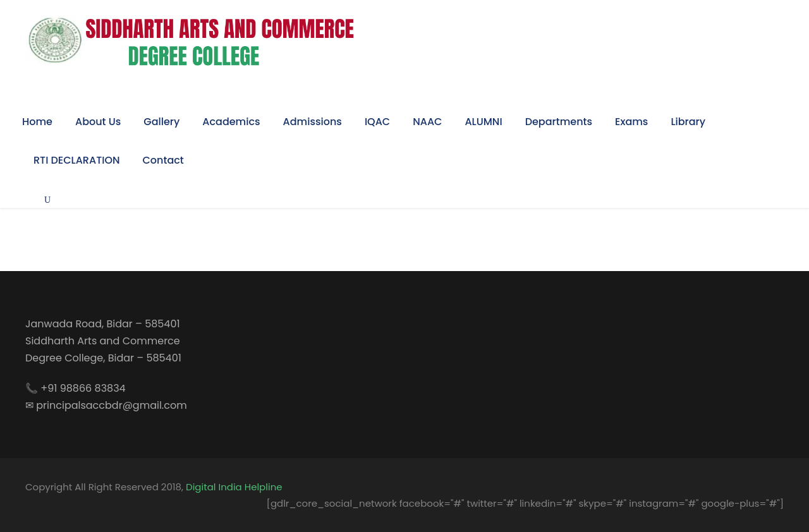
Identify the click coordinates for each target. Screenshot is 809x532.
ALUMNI (483, 122)
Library (688, 122)
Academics (231, 122)
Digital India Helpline (234, 487)
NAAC (427, 122)
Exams (631, 122)
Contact (163, 160)
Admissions (313, 122)
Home (37, 122)
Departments (559, 122)
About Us (98, 122)
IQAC (377, 122)
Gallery (161, 122)
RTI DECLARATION (76, 160)
